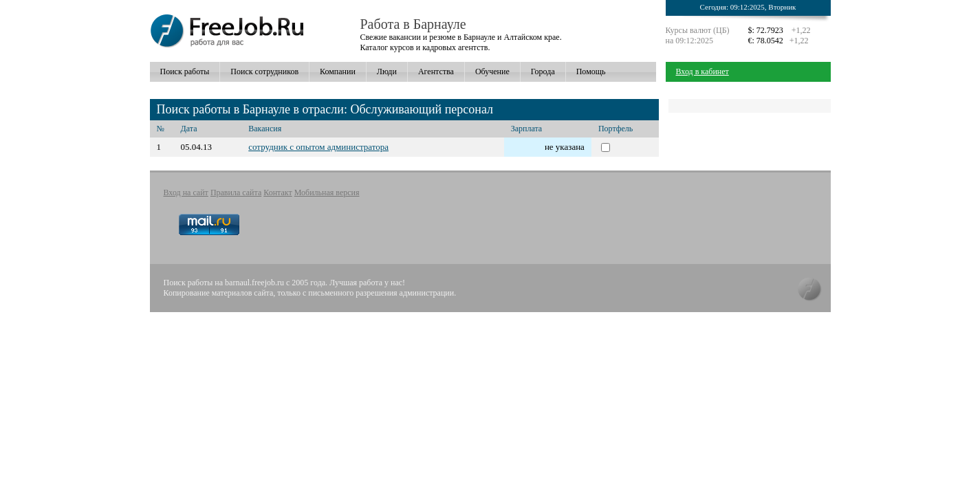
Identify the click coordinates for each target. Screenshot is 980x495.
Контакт (277, 192)
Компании (338, 71)
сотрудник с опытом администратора (318, 147)
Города (543, 71)
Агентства (436, 71)
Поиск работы (185, 71)
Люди (387, 71)
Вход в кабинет (703, 71)
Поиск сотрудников (264, 71)
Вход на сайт (186, 192)
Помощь (591, 71)
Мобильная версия (327, 192)
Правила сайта (236, 192)
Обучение (492, 71)
